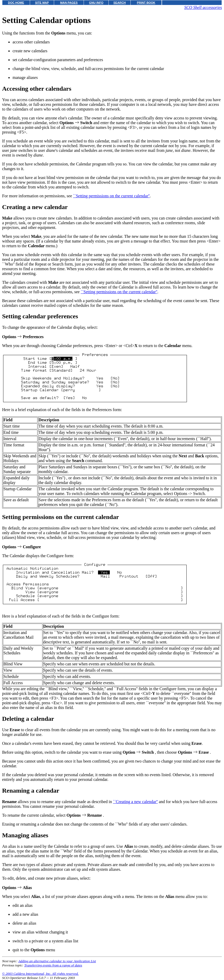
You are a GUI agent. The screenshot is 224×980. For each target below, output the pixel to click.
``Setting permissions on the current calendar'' (111, 196)
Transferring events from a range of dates (53, 965)
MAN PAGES (69, 3)
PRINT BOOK (146, 3)
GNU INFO (96, 3)
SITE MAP (42, 3)
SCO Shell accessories (203, 7)
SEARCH (120, 3)
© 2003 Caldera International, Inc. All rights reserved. (40, 974)
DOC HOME (16, 3)
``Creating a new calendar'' (135, 802)
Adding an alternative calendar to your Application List (57, 961)
